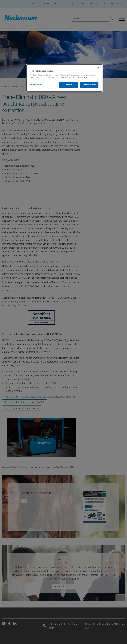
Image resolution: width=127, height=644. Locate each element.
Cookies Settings (37, 85)
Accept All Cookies (89, 85)
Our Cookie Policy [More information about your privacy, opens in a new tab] (83, 77)
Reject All (69, 85)
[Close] (99, 68)
